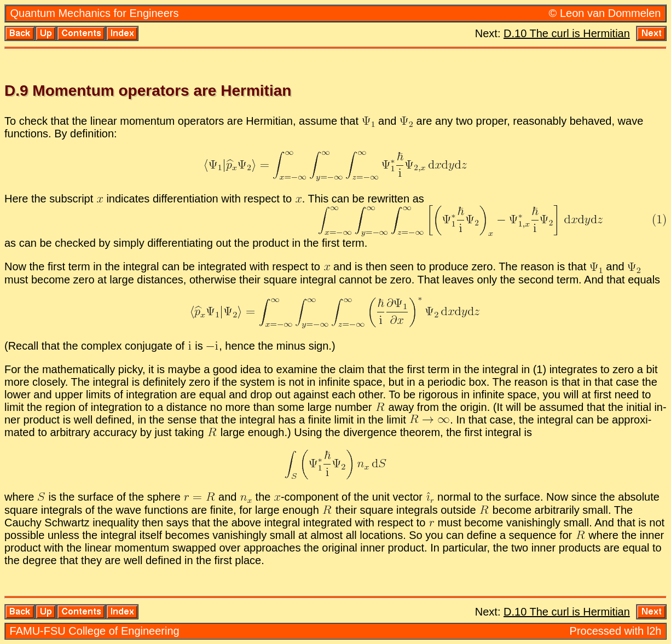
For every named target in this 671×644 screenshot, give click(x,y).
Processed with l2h (616, 631)
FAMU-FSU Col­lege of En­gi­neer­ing (95, 631)
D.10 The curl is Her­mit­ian (567, 33)
